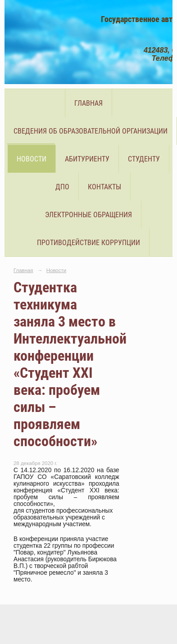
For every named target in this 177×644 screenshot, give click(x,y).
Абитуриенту (87, 159)
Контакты (104, 187)
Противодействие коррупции (88, 243)
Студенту (144, 159)
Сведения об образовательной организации (91, 131)
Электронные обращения (88, 215)
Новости (32, 159)
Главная (88, 103)
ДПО (62, 187)
